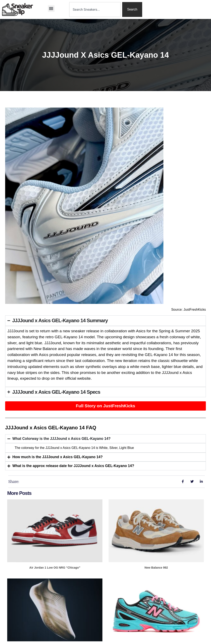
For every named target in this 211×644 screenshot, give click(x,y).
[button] (51, 9)
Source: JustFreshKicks (189, 310)
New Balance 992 (156, 568)
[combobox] (95, 9)
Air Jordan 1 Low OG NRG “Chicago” (55, 568)
